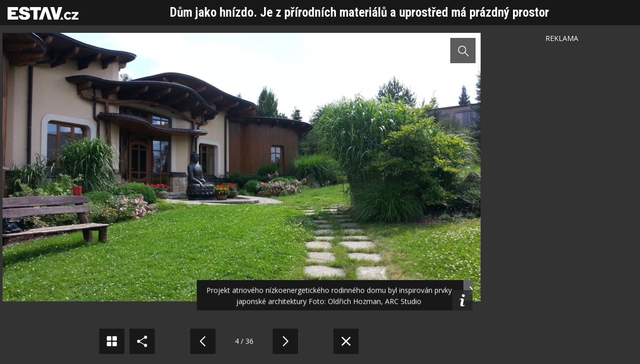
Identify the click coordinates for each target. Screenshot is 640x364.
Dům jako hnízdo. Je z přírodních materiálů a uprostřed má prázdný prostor (359, 12)
